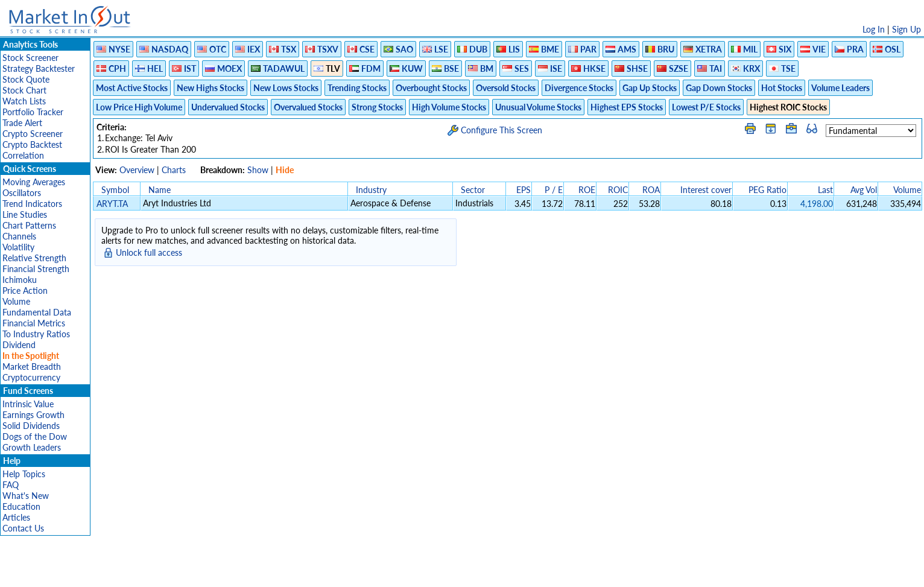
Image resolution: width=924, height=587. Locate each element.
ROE (587, 190)
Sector (473, 190)
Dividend (19, 345)
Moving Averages (34, 182)
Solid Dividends (31, 426)
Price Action (25, 290)
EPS (524, 190)
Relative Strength (34, 258)
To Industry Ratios (36, 334)
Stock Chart (24, 90)
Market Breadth (32, 366)
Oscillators (22, 193)
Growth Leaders (32, 447)
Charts (174, 170)
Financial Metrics (34, 323)
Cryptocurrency (31, 377)
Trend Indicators (32, 204)
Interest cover (706, 190)
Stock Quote (26, 79)
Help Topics (24, 474)
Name (160, 190)
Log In (874, 29)
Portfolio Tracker (33, 112)
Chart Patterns (29, 225)
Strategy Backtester (39, 68)
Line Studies (25, 214)
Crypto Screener (33, 134)
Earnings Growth (33, 415)
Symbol (115, 190)
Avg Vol (864, 190)
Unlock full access (149, 252)
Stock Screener (30, 58)
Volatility (18, 247)
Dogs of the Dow (35, 436)
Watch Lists (24, 101)
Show (258, 170)
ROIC (618, 190)
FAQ (11, 485)
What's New (26, 496)
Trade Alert (22, 123)
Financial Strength (36, 269)
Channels (19, 236)
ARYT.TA (112, 204)
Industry (371, 190)
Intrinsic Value (28, 404)
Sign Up (907, 29)
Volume (16, 301)
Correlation (23, 155)
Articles (16, 517)
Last (825, 190)
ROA (651, 190)
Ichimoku (20, 280)
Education (21, 506)
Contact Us (23, 528)
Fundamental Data (37, 312)
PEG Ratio (767, 190)
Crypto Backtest (32, 144)
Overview (137, 170)
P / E (554, 190)
